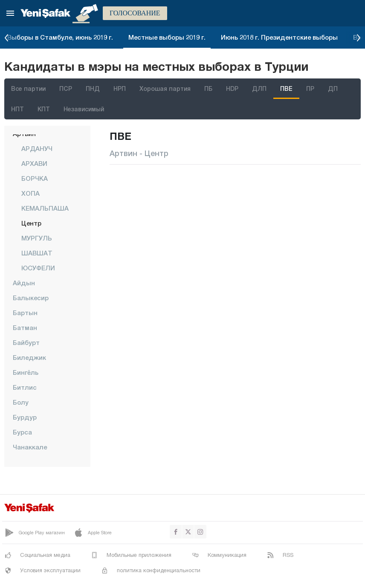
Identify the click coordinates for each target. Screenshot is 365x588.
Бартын (25, 313)
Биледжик (29, 357)
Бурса (22, 432)
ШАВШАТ (37, 253)
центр (31, 223)
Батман (25, 327)
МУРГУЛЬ (37, 238)
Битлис (25, 387)
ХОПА (30, 193)
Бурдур (25, 417)
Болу (21, 402)
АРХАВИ (34, 163)
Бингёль (26, 372)
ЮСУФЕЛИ (38, 268)
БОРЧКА (35, 178)
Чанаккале (30, 447)
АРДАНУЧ (37, 148)
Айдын (24, 283)
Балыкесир (31, 298)
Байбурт (26, 342)
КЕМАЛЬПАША (45, 208)
